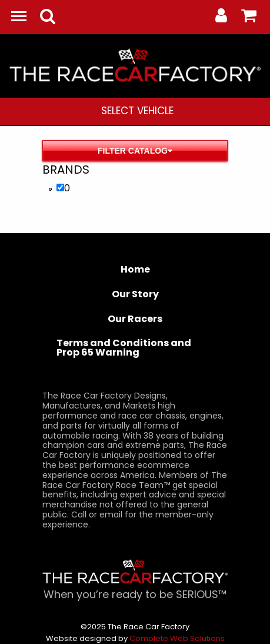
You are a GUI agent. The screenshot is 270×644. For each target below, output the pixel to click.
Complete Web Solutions (177, 638)
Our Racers (135, 319)
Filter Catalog (135, 151)
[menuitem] (137, 111)
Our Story (135, 294)
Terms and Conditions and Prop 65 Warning (124, 348)
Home (135, 269)
